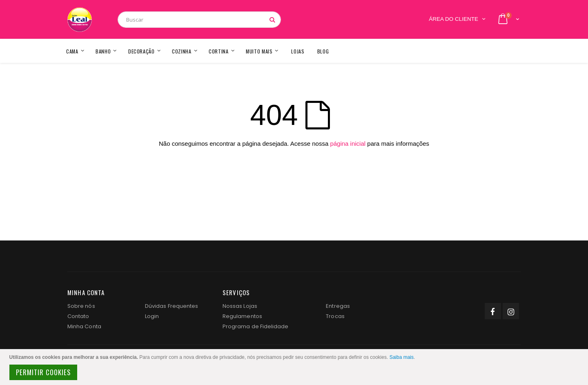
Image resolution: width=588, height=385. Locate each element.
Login (152, 316)
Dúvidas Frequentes (171, 306)
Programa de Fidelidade (255, 326)
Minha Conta (84, 326)
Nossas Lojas (240, 306)
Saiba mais (402, 357)
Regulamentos (242, 316)
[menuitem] (323, 51)
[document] (295, 367)
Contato (78, 316)
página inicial (348, 144)
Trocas (335, 316)
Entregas (338, 306)
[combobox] (199, 20)
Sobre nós (81, 306)
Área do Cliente (453, 19)
